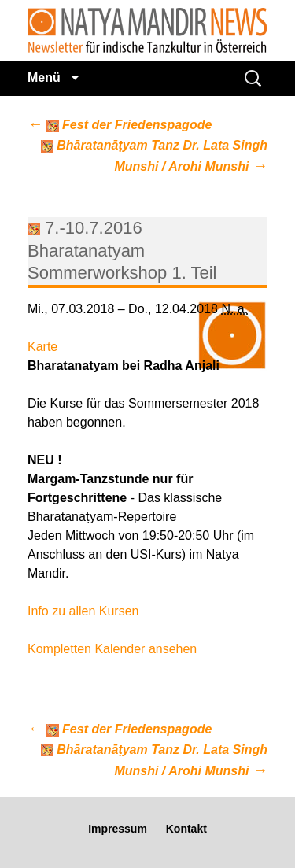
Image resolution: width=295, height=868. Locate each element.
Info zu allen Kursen (83, 611)
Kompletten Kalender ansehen (112, 649)
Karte (42, 347)
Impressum (118, 829)
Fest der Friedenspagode (120, 125)
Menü (46, 78)
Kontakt (186, 829)
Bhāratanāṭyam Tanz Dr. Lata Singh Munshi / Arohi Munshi (154, 156)
